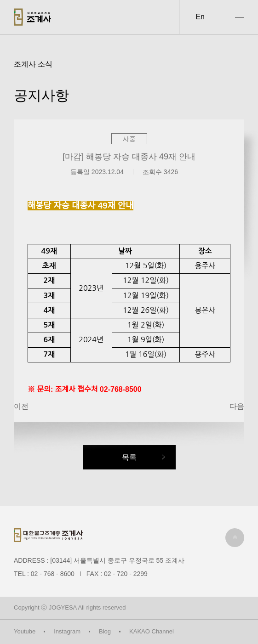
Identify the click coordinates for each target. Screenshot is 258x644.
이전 (21, 406)
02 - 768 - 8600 (53, 574)
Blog (105, 631)
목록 (129, 457)
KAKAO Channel (152, 631)
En (200, 17)
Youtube (25, 631)
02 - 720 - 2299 (126, 574)
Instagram (67, 631)
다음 (237, 406)
